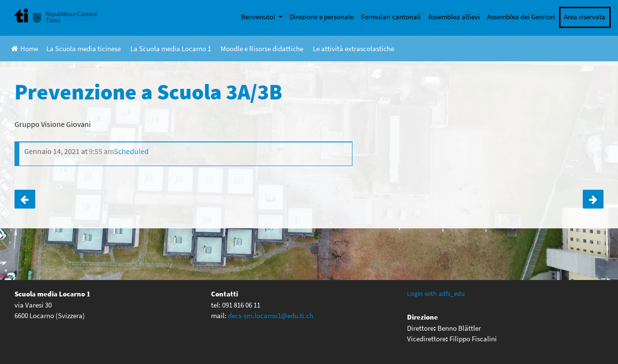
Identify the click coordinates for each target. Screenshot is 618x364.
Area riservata (585, 17)
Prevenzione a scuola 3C (593, 199)
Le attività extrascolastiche (353, 49)
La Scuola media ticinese (84, 49)
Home (25, 49)
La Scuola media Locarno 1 (171, 49)
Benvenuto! (259, 17)
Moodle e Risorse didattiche (262, 49)
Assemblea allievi (454, 17)
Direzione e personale (322, 17)
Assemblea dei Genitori (521, 17)
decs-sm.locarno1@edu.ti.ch (271, 315)
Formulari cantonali (391, 17)
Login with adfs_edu (436, 294)
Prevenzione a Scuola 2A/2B (25, 199)
